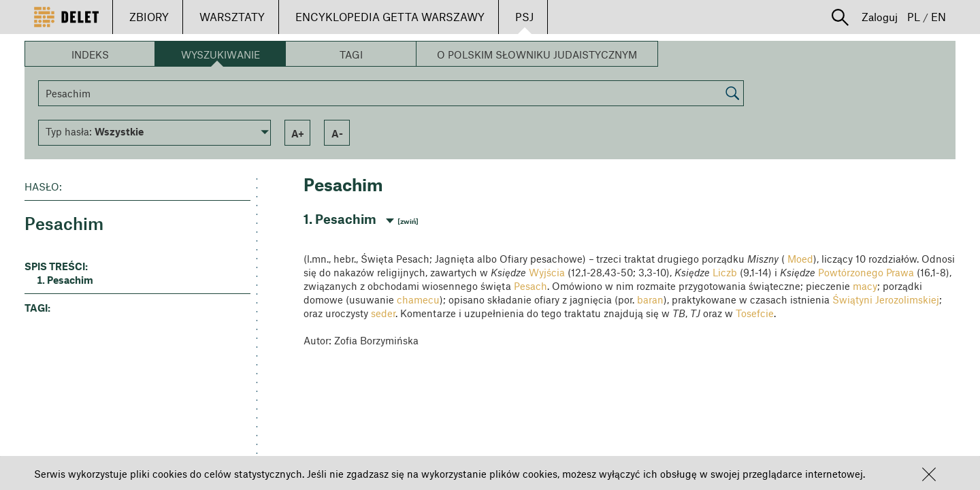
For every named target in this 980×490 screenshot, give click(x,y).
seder (383, 313)
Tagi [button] (351, 54)
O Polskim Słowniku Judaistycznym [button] (537, 54)
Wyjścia (547, 272)
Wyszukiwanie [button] (220, 54)
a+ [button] (298, 133)
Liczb (725, 272)
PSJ (524, 17)
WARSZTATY (232, 17)
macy (865, 286)
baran (650, 299)
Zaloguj (880, 17)
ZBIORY (149, 17)
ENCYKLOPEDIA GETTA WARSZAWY (390, 17)
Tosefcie (755, 313)
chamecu (418, 299)
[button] (929, 474)
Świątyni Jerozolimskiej (886, 299)
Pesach (530, 286)
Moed (800, 259)
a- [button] (337, 133)
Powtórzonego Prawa (866, 272)
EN (938, 17)
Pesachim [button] (70, 280)
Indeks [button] (90, 54)
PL (914, 17)
